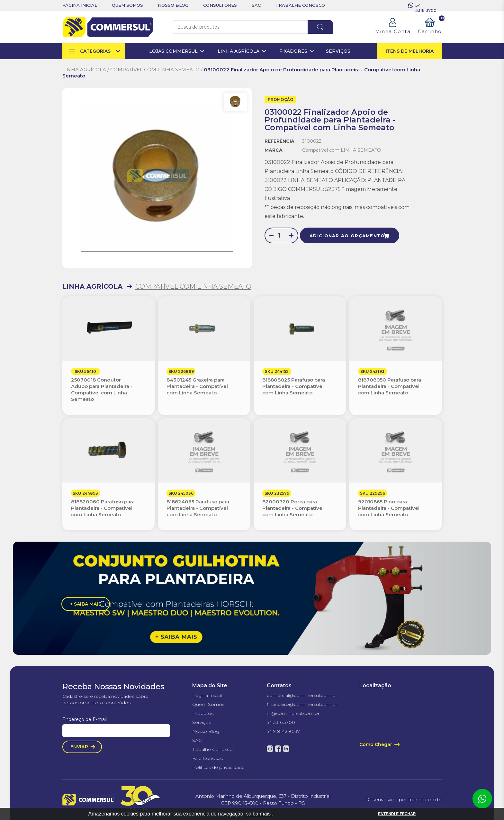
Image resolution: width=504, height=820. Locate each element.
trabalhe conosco (300, 5)
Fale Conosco (208, 758)
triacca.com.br (425, 800)
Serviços (202, 722)
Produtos (203, 713)
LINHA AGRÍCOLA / (86, 70)
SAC (197, 740)
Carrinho (430, 26)
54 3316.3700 (426, 5)
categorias (95, 51)
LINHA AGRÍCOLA (92, 286)
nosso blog (173, 5)
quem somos (127, 5)
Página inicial (80, 5)
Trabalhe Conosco (212, 749)
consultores (220, 5)
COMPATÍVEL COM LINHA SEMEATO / (157, 70)
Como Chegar (376, 744)
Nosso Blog (206, 731)
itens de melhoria (410, 51)
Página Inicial (207, 695)
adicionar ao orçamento (347, 236)
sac (256, 5)
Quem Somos (208, 704)
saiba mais (259, 814)
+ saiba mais (86, 604)
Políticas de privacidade (218, 767)
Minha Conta (393, 31)
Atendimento (482, 799)
